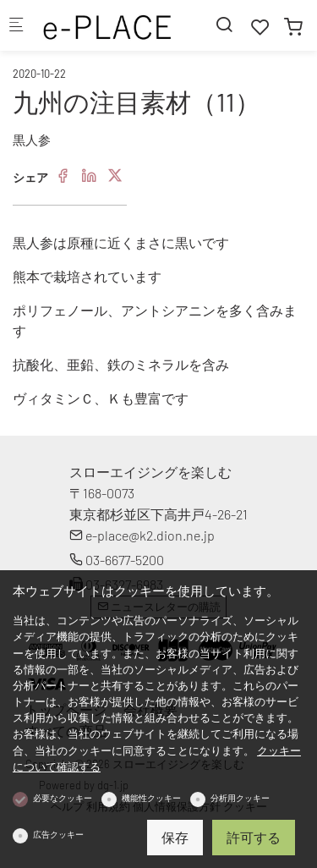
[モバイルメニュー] (16, 26)
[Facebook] (63, 176)
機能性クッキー (151, 798)
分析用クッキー (240, 798)
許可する (254, 837)
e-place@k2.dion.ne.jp (142, 535)
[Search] (224, 24)
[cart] (293, 27)
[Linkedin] (89, 176)
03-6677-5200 (117, 560)
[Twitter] (115, 176)
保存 (175, 837)
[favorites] (260, 27)
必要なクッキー (63, 798)
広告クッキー (58, 834)
